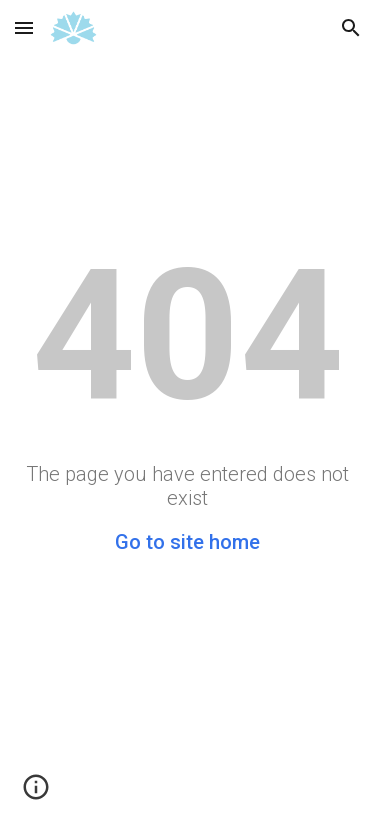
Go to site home (187, 542)
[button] (24, 27)
